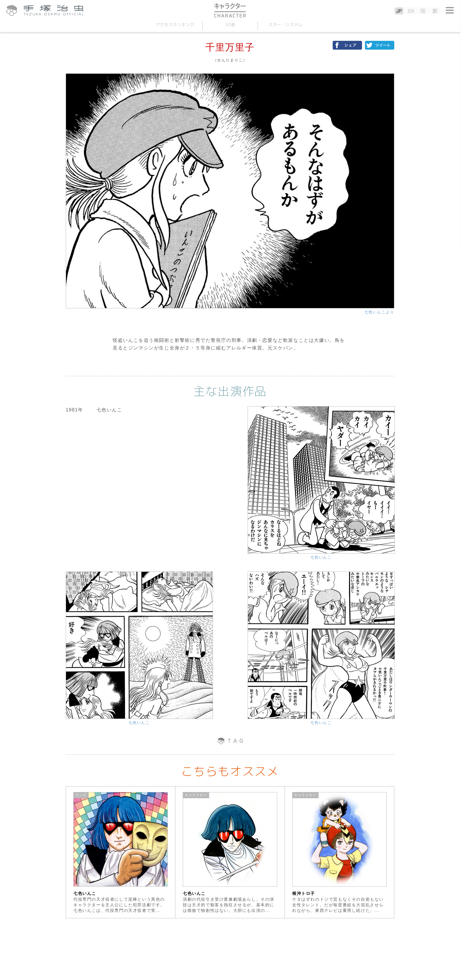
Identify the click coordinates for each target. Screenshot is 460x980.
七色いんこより (379, 312)
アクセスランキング (175, 25)
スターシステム (285, 25)
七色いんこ (321, 557)
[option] (121, 852)
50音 (230, 25)
